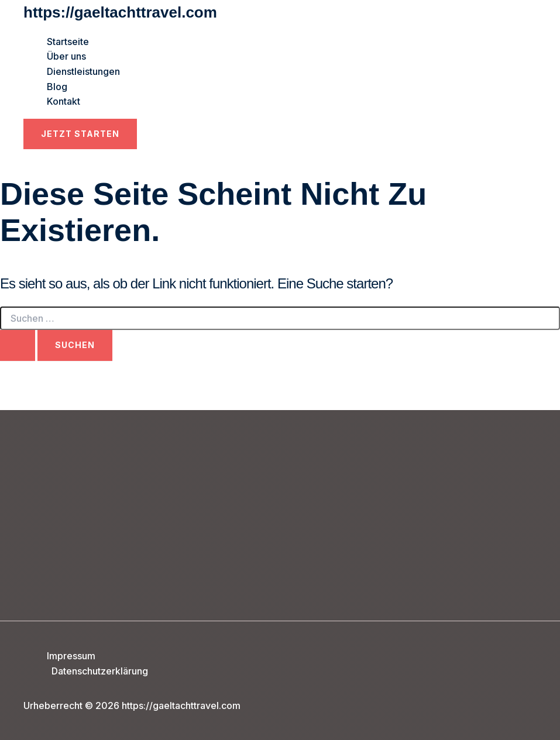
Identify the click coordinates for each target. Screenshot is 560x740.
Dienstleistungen (83, 71)
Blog (57, 87)
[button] (80, 134)
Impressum (71, 656)
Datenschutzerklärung (100, 671)
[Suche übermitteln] (18, 345)
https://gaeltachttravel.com (120, 12)
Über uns (66, 56)
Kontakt (63, 101)
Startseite (68, 42)
